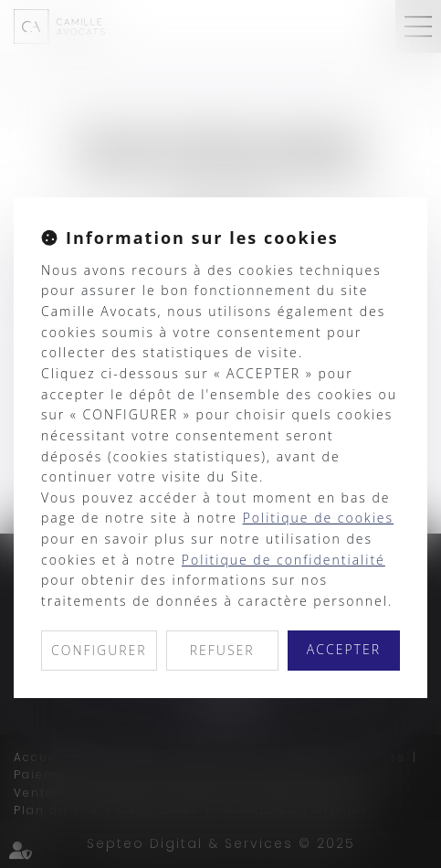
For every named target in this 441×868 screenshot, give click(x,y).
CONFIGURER (99, 650)
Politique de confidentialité (283, 560)
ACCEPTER (344, 649)
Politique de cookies (318, 518)
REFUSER (222, 650)
